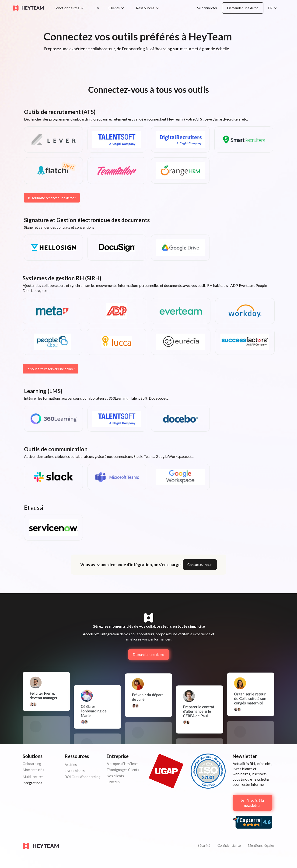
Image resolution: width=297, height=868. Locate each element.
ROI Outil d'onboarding (83, 777)
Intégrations (32, 783)
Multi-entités (33, 777)
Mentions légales (261, 845)
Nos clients (115, 776)
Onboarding (32, 764)
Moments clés (33, 770)
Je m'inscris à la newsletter (252, 803)
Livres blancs (75, 771)
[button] (70, 8)
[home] (28, 8)
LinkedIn (113, 782)
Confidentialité (229, 845)
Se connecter (207, 8)
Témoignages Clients (123, 770)
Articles (71, 765)
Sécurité (204, 845)
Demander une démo (243, 8)
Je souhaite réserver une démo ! (52, 198)
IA (97, 8)
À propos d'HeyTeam (122, 764)
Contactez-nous (200, 565)
